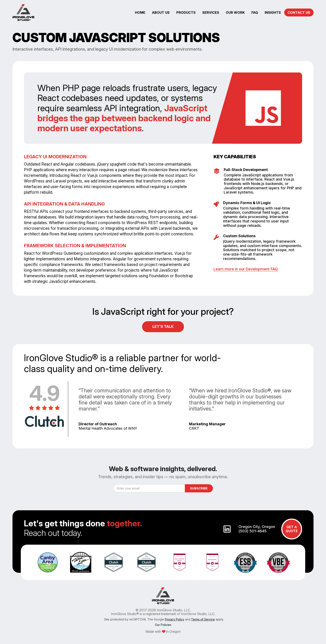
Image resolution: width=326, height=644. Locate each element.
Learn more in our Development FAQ (246, 269)
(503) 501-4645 (253, 531)
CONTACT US (299, 12)
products (186, 12)
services (211, 12)
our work (235, 12)
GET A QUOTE (292, 529)
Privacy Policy (175, 619)
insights (273, 12)
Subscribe (199, 488)
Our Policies (163, 625)
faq (255, 12)
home (140, 12)
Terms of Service (203, 619)
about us (161, 12)
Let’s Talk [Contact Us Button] (163, 326)
